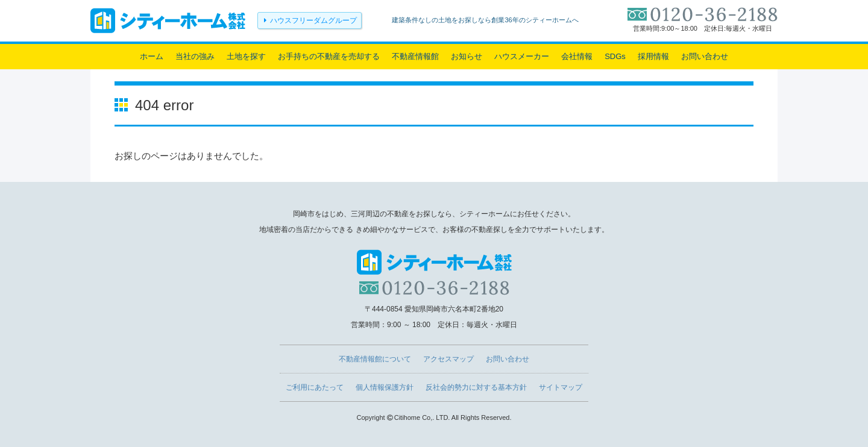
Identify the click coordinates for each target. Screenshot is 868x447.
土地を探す (246, 56)
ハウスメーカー (522, 56)
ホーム (152, 56)
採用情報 (653, 56)
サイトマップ (561, 387)
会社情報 (577, 56)
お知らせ (467, 56)
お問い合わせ (705, 56)
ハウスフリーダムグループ (313, 20)
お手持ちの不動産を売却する (329, 56)
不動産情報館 (415, 56)
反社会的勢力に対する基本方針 (476, 387)
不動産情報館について (375, 359)
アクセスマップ (448, 359)
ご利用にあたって (315, 387)
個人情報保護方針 (385, 387)
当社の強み (195, 56)
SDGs (615, 56)
